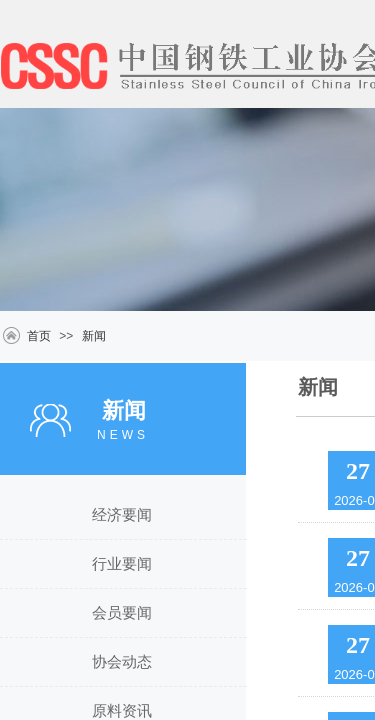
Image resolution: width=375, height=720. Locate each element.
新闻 (94, 336)
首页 (39, 336)
